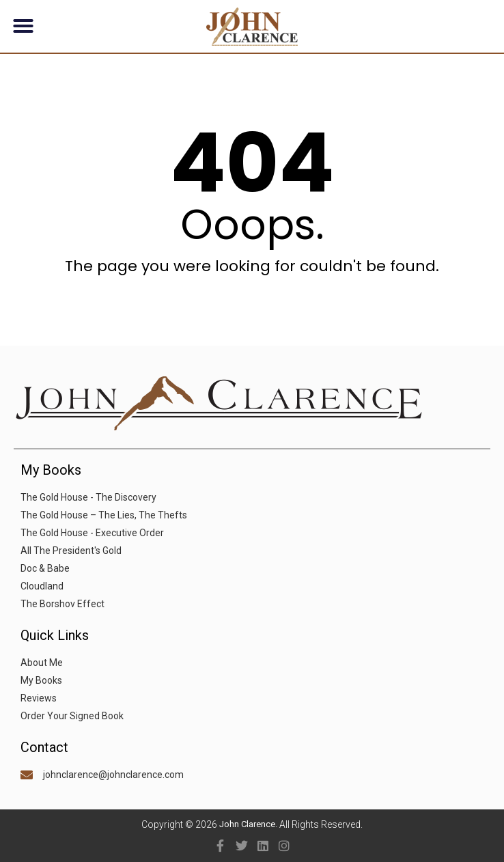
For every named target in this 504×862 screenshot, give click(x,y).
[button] (23, 26)
